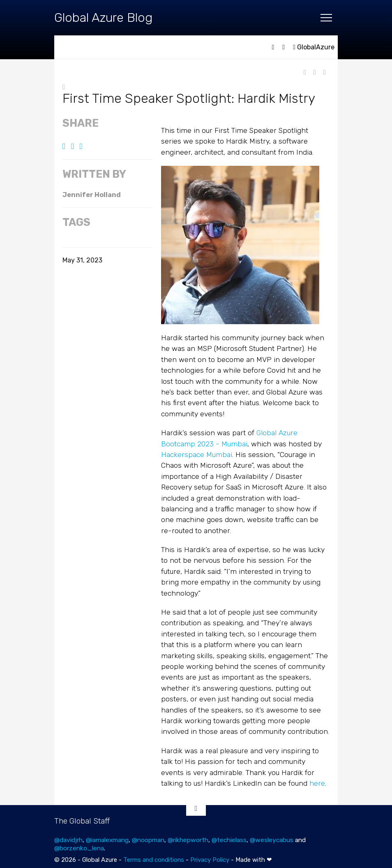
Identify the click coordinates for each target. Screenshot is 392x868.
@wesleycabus (272, 840)
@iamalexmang (107, 840)
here (317, 783)
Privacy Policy (210, 860)
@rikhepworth (188, 840)
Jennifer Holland (92, 195)
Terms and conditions (154, 860)
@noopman (148, 840)
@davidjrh (68, 840)
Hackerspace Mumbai (197, 455)
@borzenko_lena (79, 848)
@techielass (229, 840)
